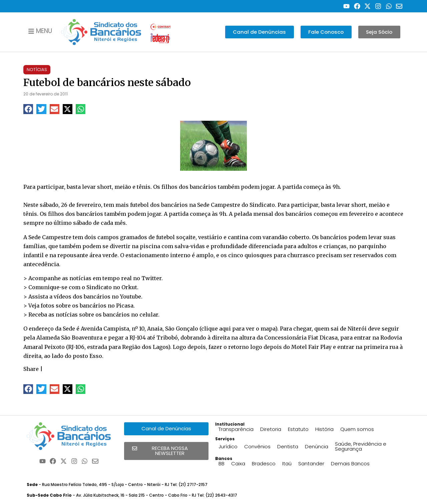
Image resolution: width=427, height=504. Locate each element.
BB (222, 463)
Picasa (125, 306)
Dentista (288, 446)
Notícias (37, 70)
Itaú (287, 463)
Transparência (236, 429)
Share (31, 369)
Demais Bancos (350, 463)
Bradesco (264, 463)
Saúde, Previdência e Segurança (361, 446)
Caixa (238, 463)
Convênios (257, 446)
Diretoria (271, 429)
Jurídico (228, 446)
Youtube (131, 297)
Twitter (151, 278)
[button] (28, 109)
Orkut (129, 287)
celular (149, 315)
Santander (311, 463)
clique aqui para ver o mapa (238, 329)
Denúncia (317, 446)
